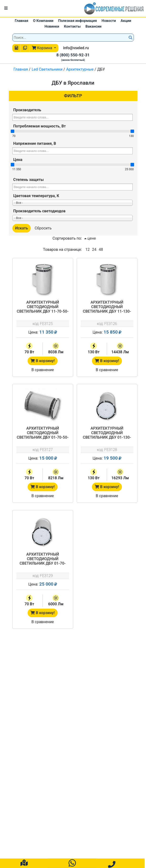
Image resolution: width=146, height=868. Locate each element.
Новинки (52, 26)
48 (101, 250)
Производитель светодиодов (39, 211)
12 (87, 250)
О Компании (43, 21)
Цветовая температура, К (36, 196)
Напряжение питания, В (35, 143)
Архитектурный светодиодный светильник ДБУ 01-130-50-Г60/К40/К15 (107, 433)
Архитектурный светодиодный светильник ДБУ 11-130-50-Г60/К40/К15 (107, 307)
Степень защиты (29, 180)
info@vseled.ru (76, 48)
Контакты (72, 26)
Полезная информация (77, 21)
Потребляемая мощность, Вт (40, 126)
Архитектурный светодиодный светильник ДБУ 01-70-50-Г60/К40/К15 (43, 433)
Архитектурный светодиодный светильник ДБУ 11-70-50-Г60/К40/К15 (43, 307)
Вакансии (93, 26)
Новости (109, 21)
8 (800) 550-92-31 (73, 55)
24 (94, 250)
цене (90, 238)
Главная (22, 21)
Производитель (27, 110)
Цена (18, 160)
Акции (126, 21)
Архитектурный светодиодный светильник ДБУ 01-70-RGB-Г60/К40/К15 (43, 559)
